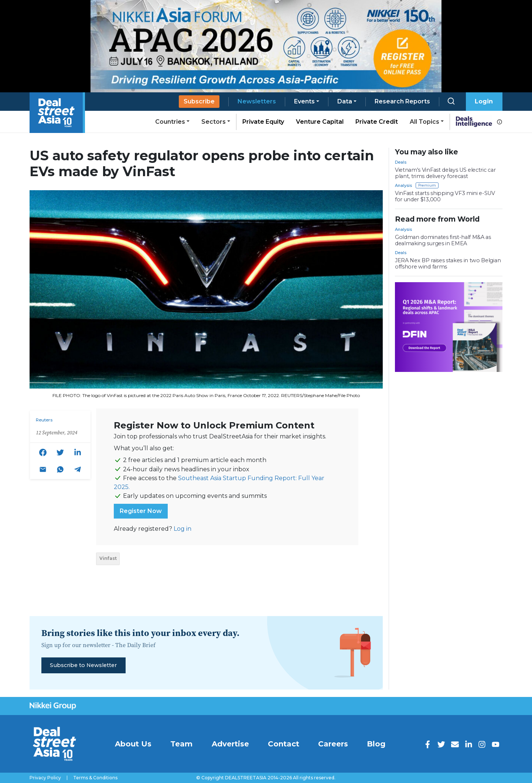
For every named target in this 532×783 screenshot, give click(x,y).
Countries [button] (170, 122)
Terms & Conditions (95, 778)
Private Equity (263, 122)
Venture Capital (320, 122)
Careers (333, 744)
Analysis (403, 185)
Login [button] (484, 101)
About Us (133, 744)
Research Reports (402, 101)
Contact (284, 744)
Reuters (44, 420)
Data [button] (345, 101)
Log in (183, 529)
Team (181, 744)
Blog (376, 744)
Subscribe (199, 101)
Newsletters (257, 101)
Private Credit (377, 122)
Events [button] (304, 101)
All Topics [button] (424, 122)
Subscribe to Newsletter (83, 665)
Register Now (141, 511)
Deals (401, 162)
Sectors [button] (214, 122)
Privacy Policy (45, 778)
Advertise (230, 744)
